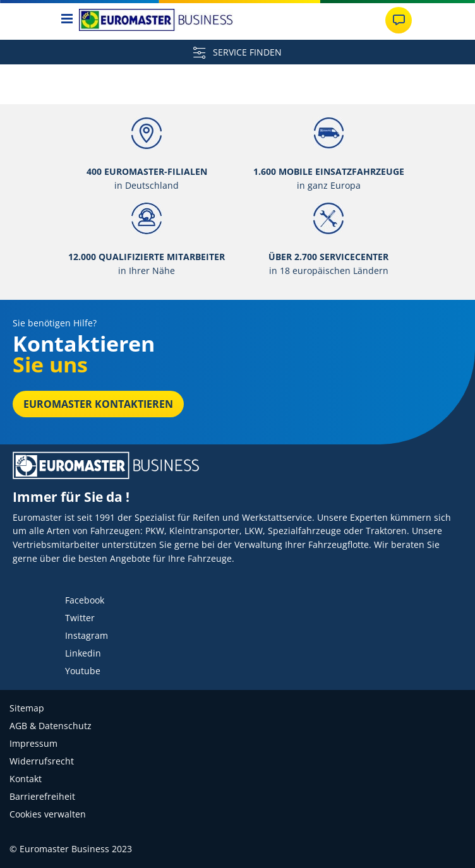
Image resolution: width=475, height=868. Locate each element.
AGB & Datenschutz (51, 726)
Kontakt (26, 779)
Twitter (80, 618)
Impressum (33, 743)
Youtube (83, 671)
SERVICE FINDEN (237, 52)
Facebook (85, 600)
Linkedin (83, 653)
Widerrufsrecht (42, 761)
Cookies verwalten (48, 814)
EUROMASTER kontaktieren (98, 404)
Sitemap (27, 708)
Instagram (87, 635)
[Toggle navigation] (67, 20)
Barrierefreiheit (42, 796)
